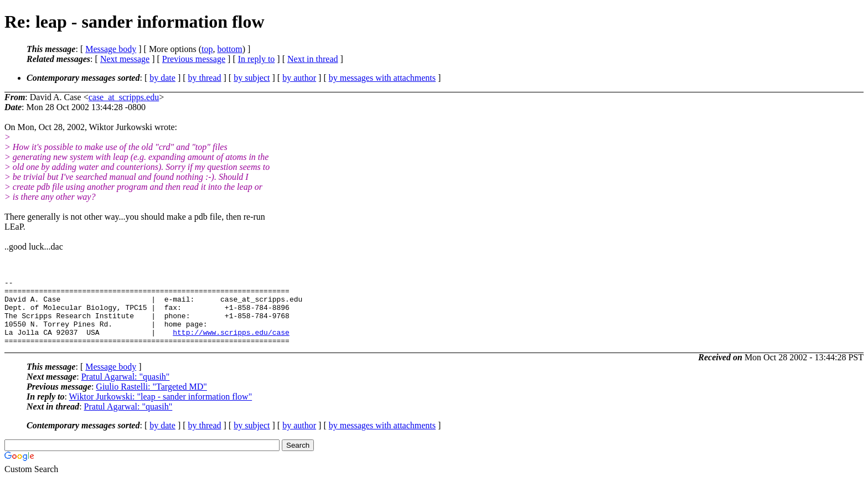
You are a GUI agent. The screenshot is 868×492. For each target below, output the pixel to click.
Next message (125, 59)
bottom (229, 49)
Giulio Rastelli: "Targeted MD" (151, 400)
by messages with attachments (382, 78)
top (207, 49)
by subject (252, 78)
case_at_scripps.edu (124, 97)
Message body (111, 49)
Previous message (194, 59)
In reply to (257, 59)
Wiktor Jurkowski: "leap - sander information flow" (161, 410)
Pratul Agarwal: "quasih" (126, 390)
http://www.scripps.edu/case (231, 344)
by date (162, 78)
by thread (205, 78)
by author (299, 78)
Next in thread (313, 59)
